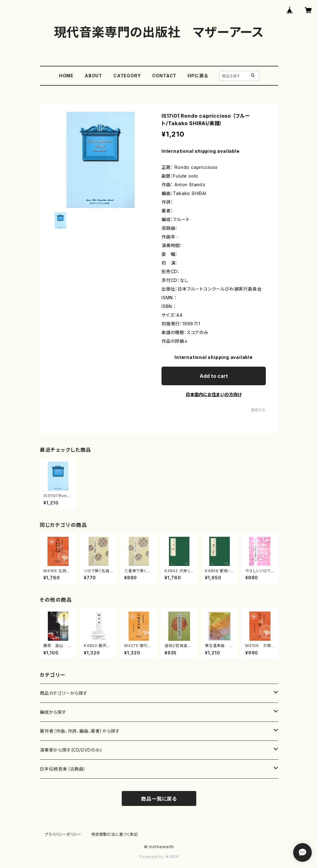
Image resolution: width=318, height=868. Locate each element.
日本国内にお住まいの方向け (214, 394)
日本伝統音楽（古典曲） (63, 769)
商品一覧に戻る (159, 799)
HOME (66, 76)
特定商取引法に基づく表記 (115, 834)
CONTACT (164, 76)
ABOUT (93, 76)
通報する (258, 410)
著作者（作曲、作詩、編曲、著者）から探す (80, 731)
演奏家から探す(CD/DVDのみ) (71, 750)
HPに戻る (198, 76)
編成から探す (53, 712)
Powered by (159, 857)
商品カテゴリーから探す (64, 693)
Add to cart (214, 376)
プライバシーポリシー (63, 834)
